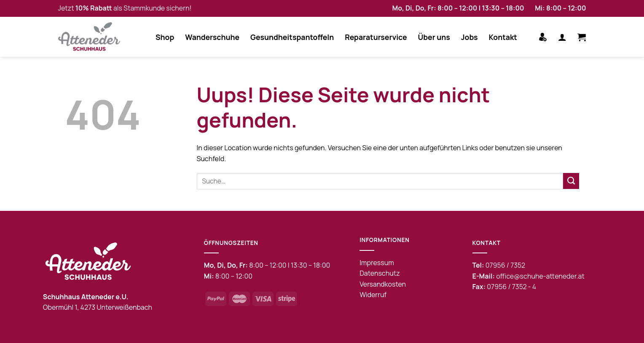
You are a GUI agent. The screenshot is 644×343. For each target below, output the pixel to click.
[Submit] (571, 181)
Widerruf (373, 295)
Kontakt (503, 37)
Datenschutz (380, 273)
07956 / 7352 (505, 265)
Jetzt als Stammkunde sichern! (125, 8)
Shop (165, 37)
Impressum (377, 263)
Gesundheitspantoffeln (292, 37)
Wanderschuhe (212, 37)
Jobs (470, 37)
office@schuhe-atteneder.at (540, 276)
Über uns (434, 37)
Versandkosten (383, 284)
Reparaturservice (376, 37)
